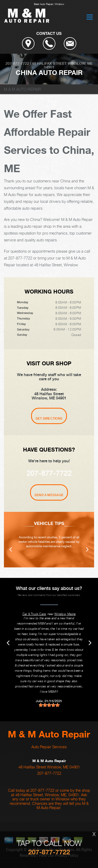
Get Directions (49, 419)
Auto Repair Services (49, 747)
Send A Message (49, 495)
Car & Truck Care (34, 614)
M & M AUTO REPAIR (22, 89)
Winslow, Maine (65, 614)
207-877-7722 (17, 63)
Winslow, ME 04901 (68, 65)
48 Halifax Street (49, 63)
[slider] (49, 705)
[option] (49, 540)
